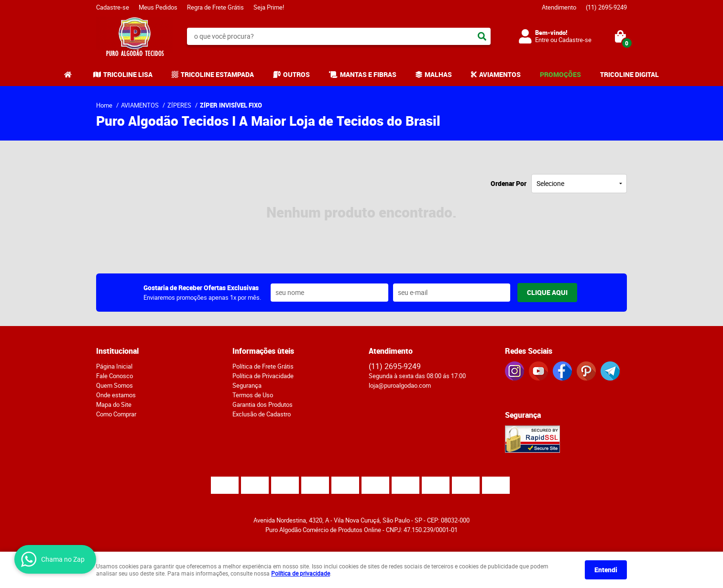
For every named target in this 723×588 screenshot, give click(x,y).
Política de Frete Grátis (263, 366)
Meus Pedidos (158, 7)
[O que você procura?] (482, 36)
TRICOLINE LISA (128, 74)
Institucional (117, 351)
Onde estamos (116, 395)
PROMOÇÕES (560, 74)
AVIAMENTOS (500, 74)
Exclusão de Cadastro (262, 414)
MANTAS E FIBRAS (368, 74)
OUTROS (296, 74)
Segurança (247, 385)
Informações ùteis (263, 351)
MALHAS (438, 74)
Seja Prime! (269, 7)
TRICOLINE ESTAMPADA (217, 74)
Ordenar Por (509, 183)
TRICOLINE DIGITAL (630, 74)
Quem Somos (115, 385)
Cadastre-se (113, 7)
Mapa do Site (114, 404)
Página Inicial (114, 366)
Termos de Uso (253, 395)
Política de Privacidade (263, 376)
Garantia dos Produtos (263, 404)
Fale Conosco (115, 376)
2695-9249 (606, 7)
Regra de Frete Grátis (215, 7)
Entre (542, 40)
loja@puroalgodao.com (400, 385)
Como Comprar (116, 414)
